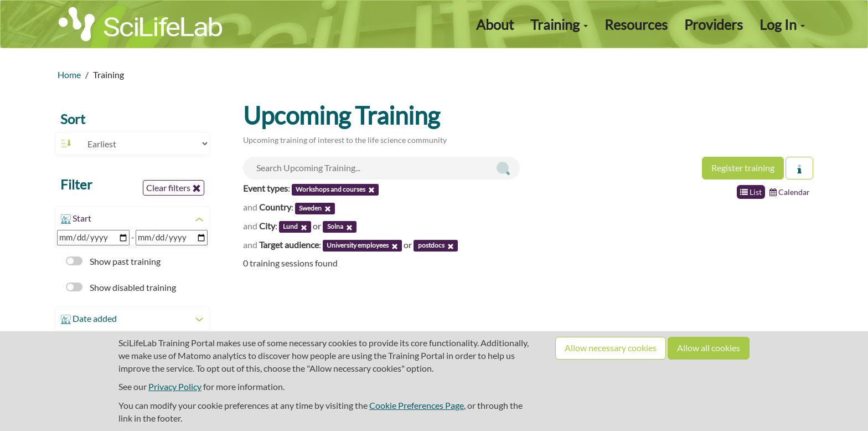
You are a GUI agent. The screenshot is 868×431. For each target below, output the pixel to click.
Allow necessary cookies (611, 348)
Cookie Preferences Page (417, 405)
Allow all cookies (709, 348)
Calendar (790, 192)
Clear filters (174, 188)
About (495, 24)
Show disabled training (121, 287)
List (751, 192)
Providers (714, 24)
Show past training (113, 261)
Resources (636, 24)
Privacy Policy (175, 386)
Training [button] (559, 24)
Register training (743, 168)
